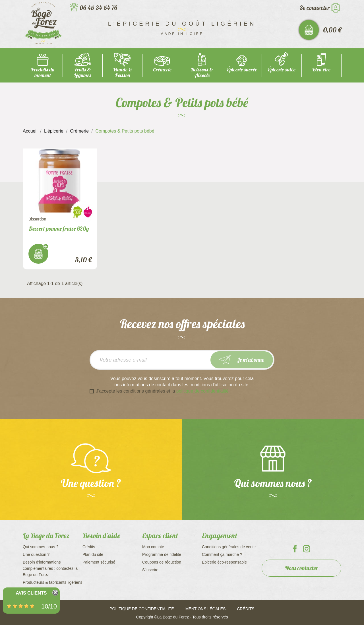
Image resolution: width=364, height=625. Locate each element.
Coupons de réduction (162, 562)
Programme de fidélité (162, 554)
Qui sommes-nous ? (41, 547)
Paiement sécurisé (99, 562)
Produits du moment (43, 72)
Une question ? (36, 554)
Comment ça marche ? (222, 554)
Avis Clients (31, 593)
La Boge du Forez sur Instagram (307, 549)
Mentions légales (206, 609)
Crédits (89, 547)
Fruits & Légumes (83, 72)
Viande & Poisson (122, 72)
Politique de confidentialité (142, 609)
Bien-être (321, 70)
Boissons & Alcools (202, 72)
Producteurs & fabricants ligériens (52, 582)
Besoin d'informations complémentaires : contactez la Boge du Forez (50, 568)
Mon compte (153, 547)
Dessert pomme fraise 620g (59, 229)
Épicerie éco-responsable (224, 562)
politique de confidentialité (202, 391)
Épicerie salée (282, 70)
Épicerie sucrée (242, 70)
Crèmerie (162, 70)
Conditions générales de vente (229, 547)
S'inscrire (150, 570)
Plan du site (93, 554)
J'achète (38, 254)
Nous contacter (302, 568)
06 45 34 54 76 (98, 8)
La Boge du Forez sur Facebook (295, 549)
